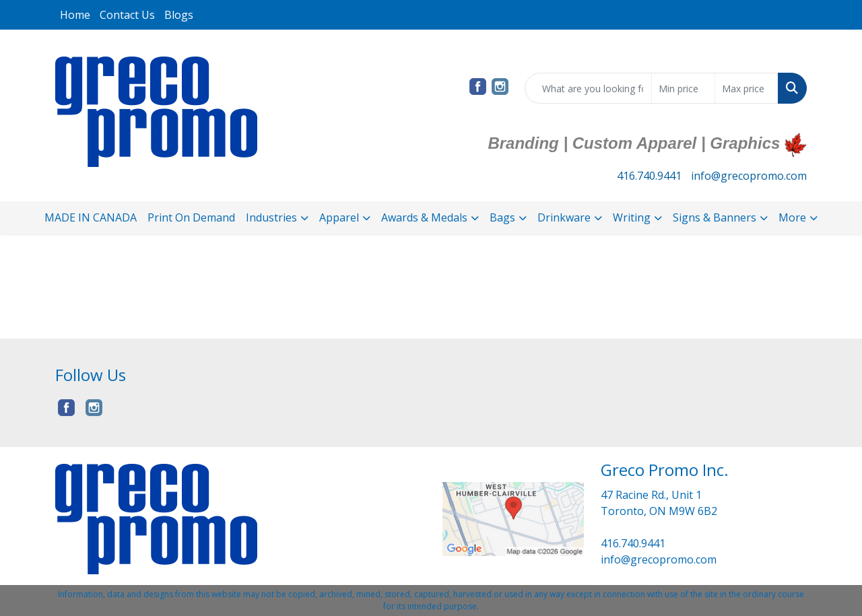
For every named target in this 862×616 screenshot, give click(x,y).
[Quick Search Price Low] (683, 88)
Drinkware (564, 217)
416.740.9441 (649, 176)
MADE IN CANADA (91, 217)
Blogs (179, 15)
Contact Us (127, 15)
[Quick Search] (588, 88)
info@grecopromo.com (749, 176)
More (792, 217)
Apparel (339, 217)
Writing (632, 217)
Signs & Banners (715, 217)
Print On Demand (191, 217)
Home (75, 15)
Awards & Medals (424, 217)
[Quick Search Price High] (747, 88)
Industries (271, 217)
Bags (502, 217)
